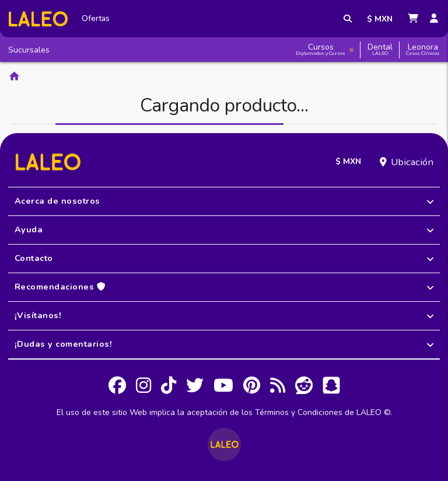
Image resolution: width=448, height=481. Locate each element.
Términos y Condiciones (299, 412)
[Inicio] (38, 19)
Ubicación (412, 162)
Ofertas (96, 19)
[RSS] (278, 387)
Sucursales (29, 50)
